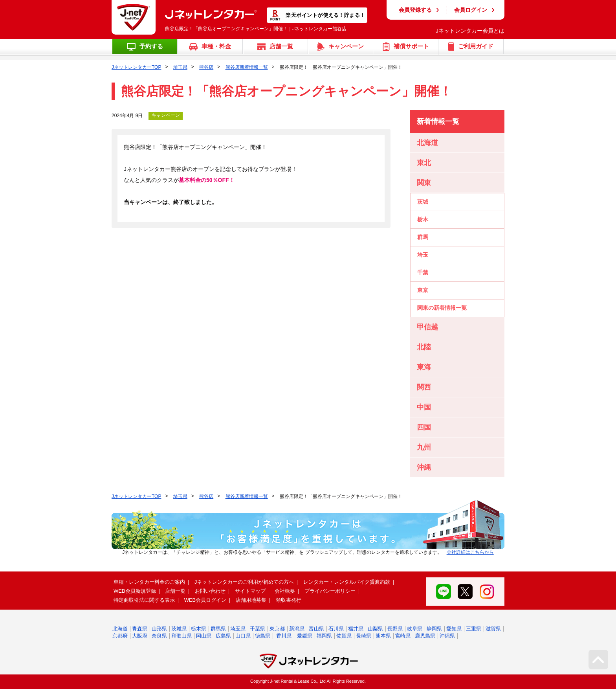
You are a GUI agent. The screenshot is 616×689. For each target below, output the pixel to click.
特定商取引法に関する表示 (144, 600)
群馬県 (218, 629)
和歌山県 (181, 636)
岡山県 (204, 636)
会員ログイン (471, 10)
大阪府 (140, 636)
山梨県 (375, 629)
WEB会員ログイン (205, 600)
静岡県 (434, 629)
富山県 (316, 629)
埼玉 (423, 255)
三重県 (474, 629)
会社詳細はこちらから (470, 552)
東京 (423, 290)
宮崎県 (403, 636)
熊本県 (383, 636)
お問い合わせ (210, 591)
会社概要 (285, 591)
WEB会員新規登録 (135, 591)
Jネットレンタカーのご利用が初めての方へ (244, 582)
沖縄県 (447, 636)
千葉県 (258, 629)
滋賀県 (493, 629)
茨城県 (179, 629)
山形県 (159, 629)
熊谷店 (206, 67)
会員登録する (415, 10)
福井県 (356, 629)
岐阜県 (415, 629)
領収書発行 (289, 600)
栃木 (423, 219)
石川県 (336, 629)
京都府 (120, 636)
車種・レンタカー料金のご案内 (149, 582)
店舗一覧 (175, 591)
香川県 (284, 636)
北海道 (120, 629)
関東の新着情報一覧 (442, 308)
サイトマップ (250, 591)
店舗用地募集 (251, 600)
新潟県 (297, 629)
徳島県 (263, 636)
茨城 (423, 202)
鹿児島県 (425, 636)
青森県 (140, 629)
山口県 (243, 636)
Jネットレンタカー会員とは (470, 31)
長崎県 (364, 636)
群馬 (423, 237)
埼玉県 (180, 67)
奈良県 (159, 636)
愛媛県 (305, 636)
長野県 (395, 629)
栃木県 (199, 629)
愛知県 (454, 629)
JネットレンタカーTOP (136, 67)
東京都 (277, 629)
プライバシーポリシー (330, 591)
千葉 (423, 272)
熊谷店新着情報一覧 (247, 67)
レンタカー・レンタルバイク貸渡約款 (347, 582)
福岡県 (324, 636)
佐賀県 (344, 636)
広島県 (223, 636)
